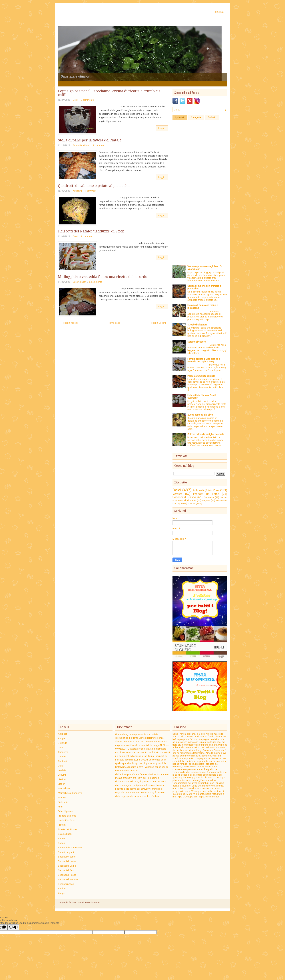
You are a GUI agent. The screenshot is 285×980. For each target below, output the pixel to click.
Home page (219, 12)
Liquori (180, 503)
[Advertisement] (200, 176)
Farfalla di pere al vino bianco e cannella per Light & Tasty (204, 360)
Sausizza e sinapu (75, 76)
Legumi (206, 500)
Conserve (209, 497)
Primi (216, 490)
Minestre (63, 798)
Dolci (75, 100)
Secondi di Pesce (184, 497)
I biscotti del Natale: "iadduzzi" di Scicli (91, 231)
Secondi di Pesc (66, 870)
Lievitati (62, 779)
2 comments (87, 100)
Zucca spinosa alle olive (200, 415)
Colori (61, 747)
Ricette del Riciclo (67, 829)
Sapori (83, 282)
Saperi (76, 282)
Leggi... (162, 128)
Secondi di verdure (68, 879)
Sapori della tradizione (70, 848)
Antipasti (77, 191)
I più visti (180, 117)
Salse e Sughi (193, 504)
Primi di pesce (65, 811)
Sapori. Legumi (66, 852)
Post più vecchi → (159, 323)
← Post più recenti (69, 323)
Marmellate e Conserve (70, 793)
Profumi (62, 825)
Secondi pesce (66, 884)
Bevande (63, 743)
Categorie (196, 117)
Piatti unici (63, 802)
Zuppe (61, 893)
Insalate (62, 770)
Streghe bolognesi (197, 325)
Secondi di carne (67, 861)
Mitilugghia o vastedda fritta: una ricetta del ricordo (103, 277)
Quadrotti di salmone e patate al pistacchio (94, 186)
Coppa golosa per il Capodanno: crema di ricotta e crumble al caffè (110, 93)
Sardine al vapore (196, 342)
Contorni (62, 761)
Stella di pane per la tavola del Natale (90, 140)
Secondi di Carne (187, 500)
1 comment (99, 145)
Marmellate (221, 501)
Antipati (62, 738)
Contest (62, 757)
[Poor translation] (13, 927)
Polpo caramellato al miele (201, 376)
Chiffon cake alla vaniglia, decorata (206, 434)
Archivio (212, 117)
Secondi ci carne (67, 857)
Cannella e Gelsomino (88, 903)
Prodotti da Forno (81, 145)
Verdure (177, 494)
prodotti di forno (67, 820)
